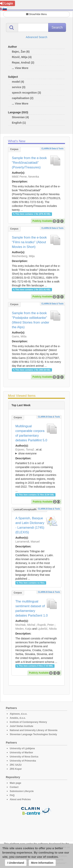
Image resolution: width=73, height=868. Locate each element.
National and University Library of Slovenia (34, 730)
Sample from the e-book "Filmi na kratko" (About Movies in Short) (29, 242)
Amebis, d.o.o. (18, 718)
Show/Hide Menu (36, 14)
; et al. (36, 452)
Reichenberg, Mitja (23, 256)
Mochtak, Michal (25, 625)
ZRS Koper (16, 769)
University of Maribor (21, 753)
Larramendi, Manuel (28, 542)
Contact (14, 787)
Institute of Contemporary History (28, 722)
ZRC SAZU (16, 765)
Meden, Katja (23, 629)
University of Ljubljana (22, 748)
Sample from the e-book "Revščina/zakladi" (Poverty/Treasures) (29, 163)
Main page (15, 783)
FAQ (12, 795)
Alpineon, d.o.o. (18, 714)
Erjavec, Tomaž (25, 450)
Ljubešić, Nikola (47, 629)
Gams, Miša (19, 336)
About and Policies (20, 799)
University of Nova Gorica (24, 757)
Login (7, 3)
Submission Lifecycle (22, 791)
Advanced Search (36, 37)
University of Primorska (23, 761)
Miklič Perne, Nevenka (25, 177)
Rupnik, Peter (46, 625)
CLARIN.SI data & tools (52, 149)
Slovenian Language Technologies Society (33, 734)
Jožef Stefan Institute (22, 726)
